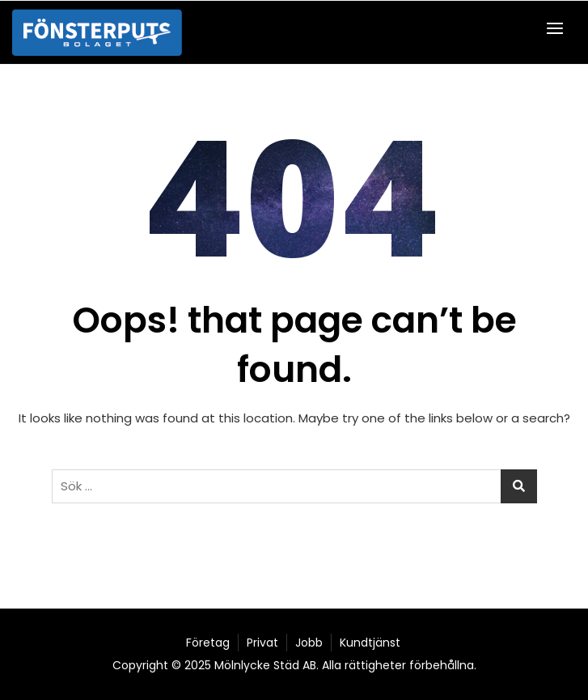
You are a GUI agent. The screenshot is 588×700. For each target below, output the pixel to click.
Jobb (309, 643)
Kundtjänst (370, 643)
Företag (208, 643)
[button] (559, 28)
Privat (262, 643)
